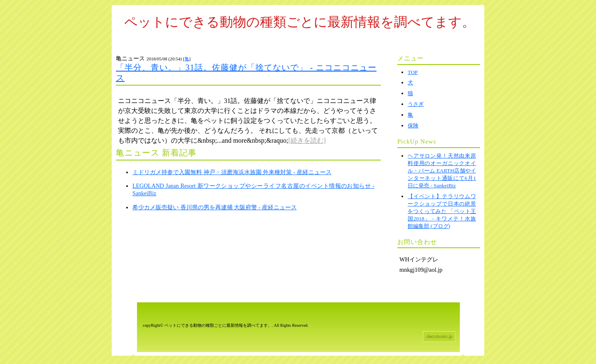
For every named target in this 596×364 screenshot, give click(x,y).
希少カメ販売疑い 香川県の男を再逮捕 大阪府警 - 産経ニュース (215, 207)
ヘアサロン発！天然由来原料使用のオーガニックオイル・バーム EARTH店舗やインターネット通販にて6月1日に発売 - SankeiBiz (442, 171)
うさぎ (416, 104)
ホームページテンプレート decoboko (439, 336)
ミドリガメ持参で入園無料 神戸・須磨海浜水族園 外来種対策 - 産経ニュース (232, 172)
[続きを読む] (307, 140)
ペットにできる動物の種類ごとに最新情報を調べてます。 (300, 22)
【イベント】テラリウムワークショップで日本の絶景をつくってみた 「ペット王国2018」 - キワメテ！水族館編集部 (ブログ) (442, 211)
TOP (413, 72)
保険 (413, 126)
